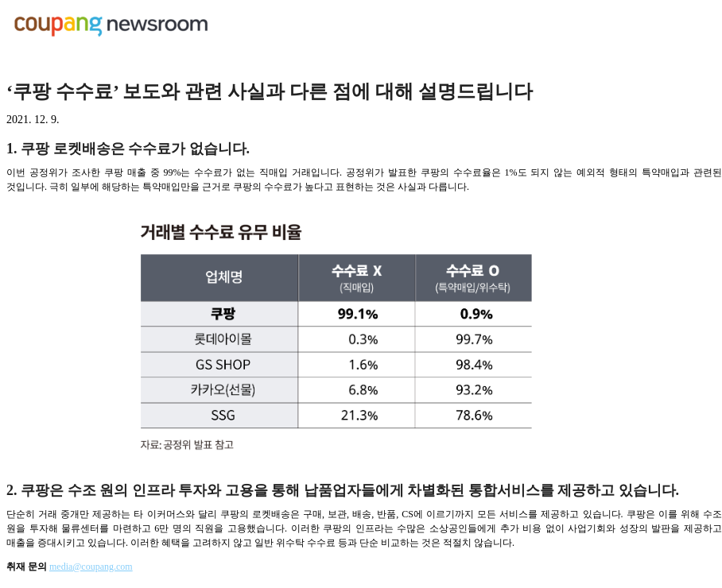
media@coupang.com (91, 567)
